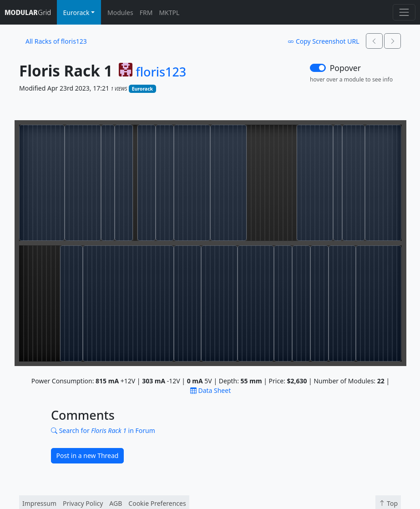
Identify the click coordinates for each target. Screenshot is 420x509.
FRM (146, 13)
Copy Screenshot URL (323, 41)
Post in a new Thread (88, 456)
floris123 (161, 72)
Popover (345, 68)
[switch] (318, 68)
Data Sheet (210, 390)
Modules (120, 13)
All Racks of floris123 (56, 41)
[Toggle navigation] (404, 12)
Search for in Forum (103, 430)
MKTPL (169, 13)
